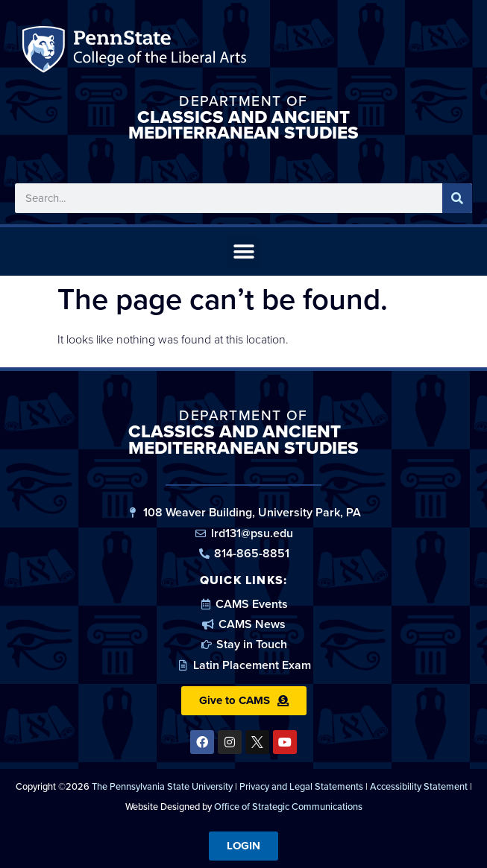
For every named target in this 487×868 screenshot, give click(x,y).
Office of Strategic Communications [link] (288, 807)
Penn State (46, 53)
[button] (243, 251)
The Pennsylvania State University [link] (162, 786)
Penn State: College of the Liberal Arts (158, 53)
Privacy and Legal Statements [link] (301, 786)
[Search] (457, 198)
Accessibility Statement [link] (419, 786)
